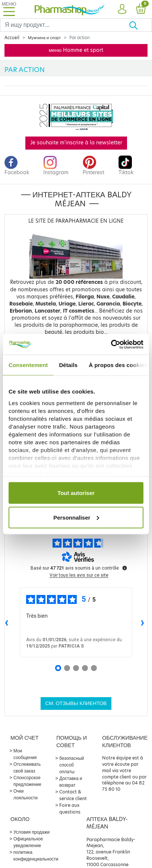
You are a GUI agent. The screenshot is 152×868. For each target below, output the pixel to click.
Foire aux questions (70, 809)
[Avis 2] (67, 668)
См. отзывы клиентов (76, 703)
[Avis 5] (94, 668)
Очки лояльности (26, 794)
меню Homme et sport (76, 50)
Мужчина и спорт (44, 38)
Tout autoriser (76, 493)
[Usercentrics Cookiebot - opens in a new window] (111, 344)
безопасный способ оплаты (72, 765)
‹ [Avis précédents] (7, 622)
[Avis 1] (58, 668)
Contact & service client (73, 795)
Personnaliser (76, 517)
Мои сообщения (25, 754)
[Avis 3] (76, 668)
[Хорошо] (140, 25)
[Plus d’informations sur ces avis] (124, 567)
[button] (122, 9)
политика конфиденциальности (36, 856)
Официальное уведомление (28, 842)
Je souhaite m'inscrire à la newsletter (76, 143)
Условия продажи (31, 832)
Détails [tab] (68, 365)
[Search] (64, 25)
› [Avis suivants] (142, 622)
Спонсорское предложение (27, 781)
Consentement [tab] (28, 365)
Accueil (12, 38)
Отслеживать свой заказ (27, 767)
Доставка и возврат (71, 782)
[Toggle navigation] (9, 9)
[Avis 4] (85, 668)
